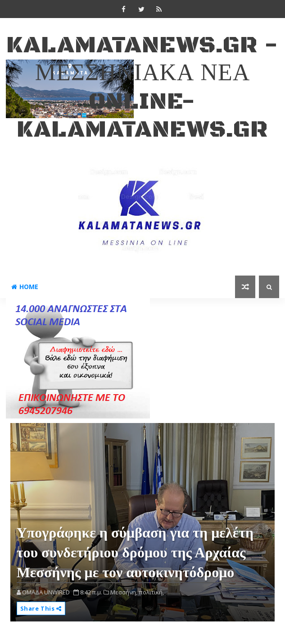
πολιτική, (151, 592)
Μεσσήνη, (124, 592)
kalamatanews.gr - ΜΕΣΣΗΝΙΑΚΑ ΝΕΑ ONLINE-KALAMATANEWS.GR (142, 87)
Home (25, 287)
